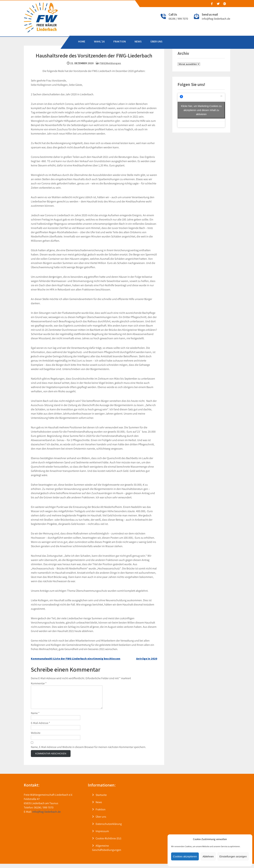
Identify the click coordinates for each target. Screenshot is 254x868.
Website (36, 737)
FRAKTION (120, 41)
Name (35, 717)
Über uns (101, 821)
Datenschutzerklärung (109, 828)
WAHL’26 (99, 41)
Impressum (102, 835)
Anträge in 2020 (147, 659)
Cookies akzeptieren (185, 856)
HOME (82, 41)
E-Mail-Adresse (40, 727)
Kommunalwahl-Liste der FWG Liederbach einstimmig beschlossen (76, 659)
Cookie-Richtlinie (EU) (108, 843)
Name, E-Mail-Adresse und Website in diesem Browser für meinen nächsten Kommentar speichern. (88, 751)
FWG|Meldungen (110, 63)
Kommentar (39, 683)
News (99, 806)
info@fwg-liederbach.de (216, 19)
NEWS (138, 41)
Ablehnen (208, 856)
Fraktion (101, 814)
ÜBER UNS (156, 41)
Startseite (101, 799)
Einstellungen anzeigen (233, 856)
